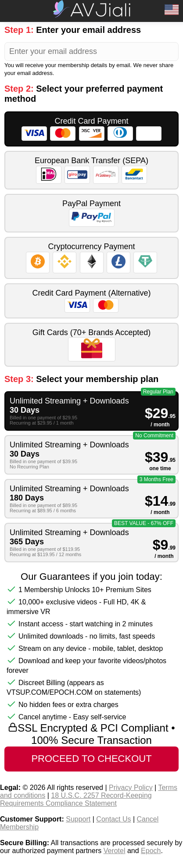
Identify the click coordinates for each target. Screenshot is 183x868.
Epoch (151, 851)
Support (78, 819)
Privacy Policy (131, 788)
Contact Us (113, 819)
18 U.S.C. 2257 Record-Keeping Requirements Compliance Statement (76, 799)
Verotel (115, 851)
